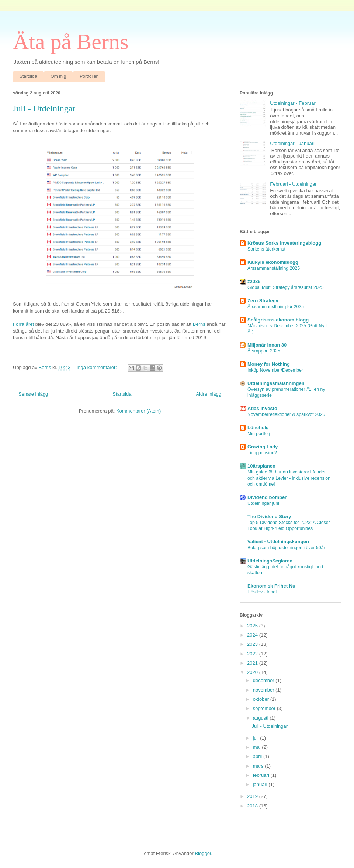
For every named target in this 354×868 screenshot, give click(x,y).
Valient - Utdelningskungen (278, 542)
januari (261, 784)
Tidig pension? (262, 453)
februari (262, 775)
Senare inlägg (33, 394)
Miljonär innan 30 (267, 345)
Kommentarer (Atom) (138, 411)
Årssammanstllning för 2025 (276, 307)
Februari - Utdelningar (293, 184)
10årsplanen (261, 466)
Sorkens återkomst (266, 249)
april (258, 756)
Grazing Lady (263, 447)
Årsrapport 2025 (264, 351)
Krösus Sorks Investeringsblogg (284, 243)
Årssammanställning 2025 (274, 268)
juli (257, 738)
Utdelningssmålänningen (276, 383)
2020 (253, 672)
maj (258, 747)
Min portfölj (258, 434)
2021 (253, 663)
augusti (261, 718)
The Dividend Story (269, 516)
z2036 (254, 281)
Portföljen (89, 76)
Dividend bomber (267, 497)
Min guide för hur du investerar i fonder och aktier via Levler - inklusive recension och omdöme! (289, 478)
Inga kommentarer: (98, 367)
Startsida (28, 76)
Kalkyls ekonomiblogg (273, 262)
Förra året (23, 324)
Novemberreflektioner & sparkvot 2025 (286, 414)
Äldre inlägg (209, 394)
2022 (253, 654)
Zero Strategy (263, 301)
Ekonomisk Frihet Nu (271, 586)
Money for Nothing (269, 364)
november (264, 690)
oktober (262, 699)
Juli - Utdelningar (44, 108)
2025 (253, 626)
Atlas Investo (262, 408)
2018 (253, 806)
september (265, 708)
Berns (199, 324)
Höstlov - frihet (262, 592)
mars (259, 766)
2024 (253, 635)
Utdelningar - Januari (292, 143)
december (264, 680)
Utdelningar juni (263, 503)
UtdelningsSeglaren (270, 561)
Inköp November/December (275, 370)
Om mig (58, 76)
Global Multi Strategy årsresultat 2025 (286, 287)
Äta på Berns (71, 42)
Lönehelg (258, 428)
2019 (253, 796)
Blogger (203, 853)
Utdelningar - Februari (293, 103)
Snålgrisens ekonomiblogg (278, 320)
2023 (253, 644)
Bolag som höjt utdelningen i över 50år (286, 548)
